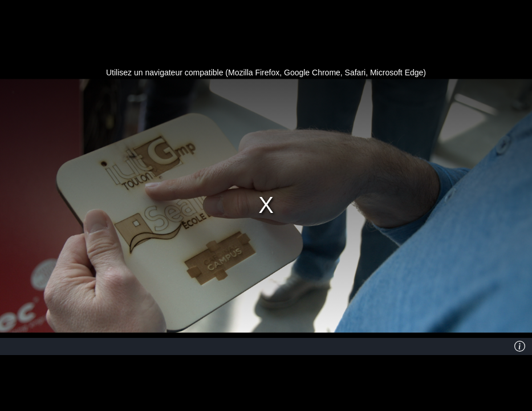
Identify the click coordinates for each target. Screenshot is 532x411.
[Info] (520, 346)
